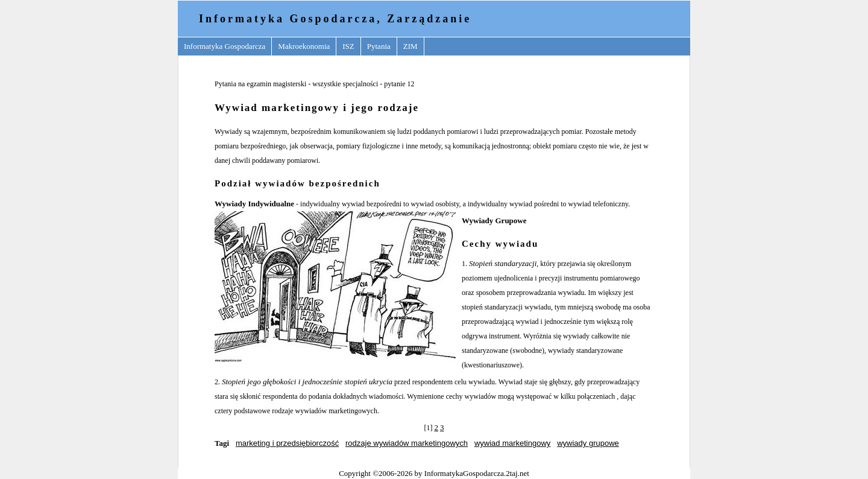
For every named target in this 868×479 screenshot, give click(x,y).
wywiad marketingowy (512, 443)
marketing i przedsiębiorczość (287, 443)
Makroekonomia (304, 46)
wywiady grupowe (588, 443)
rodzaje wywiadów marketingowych (407, 443)
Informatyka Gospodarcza (225, 46)
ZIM (410, 46)
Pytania (379, 46)
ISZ (348, 46)
